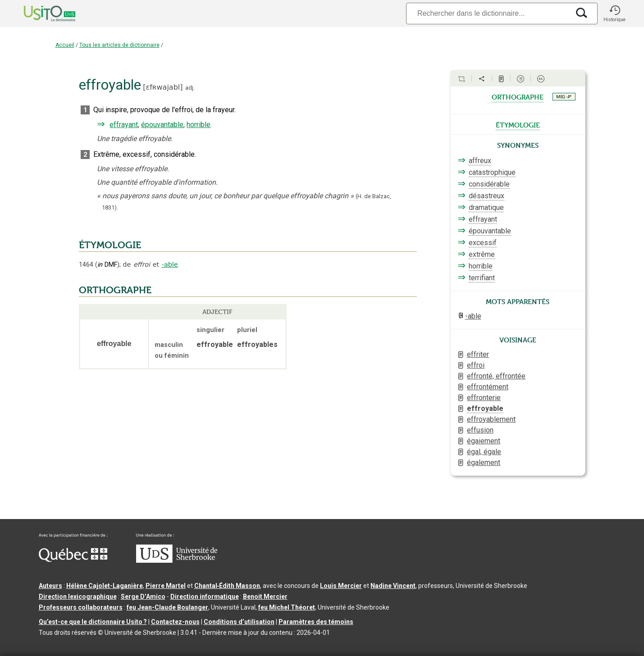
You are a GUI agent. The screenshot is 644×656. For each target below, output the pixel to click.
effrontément (488, 387)
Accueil (65, 45)
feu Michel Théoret (287, 607)
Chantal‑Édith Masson (227, 586)
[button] (615, 14)
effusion (480, 430)
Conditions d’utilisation (239, 622)
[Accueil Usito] (40, 14)
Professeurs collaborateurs (81, 607)
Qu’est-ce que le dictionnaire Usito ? (93, 622)
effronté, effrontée (496, 376)
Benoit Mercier (265, 597)
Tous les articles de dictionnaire (119, 45)
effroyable (485, 408)
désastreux (486, 196)
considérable (489, 184)
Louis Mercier (341, 586)
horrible (199, 125)
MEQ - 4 (564, 96)
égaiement (484, 441)
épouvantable (162, 125)
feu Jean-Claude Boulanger (167, 607)
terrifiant (482, 278)
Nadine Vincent (393, 586)
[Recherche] (488, 13)
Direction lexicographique (78, 597)
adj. (190, 88)
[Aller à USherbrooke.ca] (177, 560)
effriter (478, 354)
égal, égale (484, 452)
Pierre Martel (166, 586)
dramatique (486, 207)
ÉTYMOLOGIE (110, 245)
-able (170, 264)
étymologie (518, 124)
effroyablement (491, 419)
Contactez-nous (175, 622)
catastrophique (492, 172)
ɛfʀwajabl (163, 87)
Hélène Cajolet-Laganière (105, 586)
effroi (476, 365)
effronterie (484, 398)
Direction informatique (205, 597)
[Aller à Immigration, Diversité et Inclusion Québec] (73, 560)
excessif (483, 243)
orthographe (518, 96)
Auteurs (50, 586)
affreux (480, 161)
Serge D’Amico (143, 597)
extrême (482, 254)
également (484, 462)
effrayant (124, 125)
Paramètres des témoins (316, 622)
